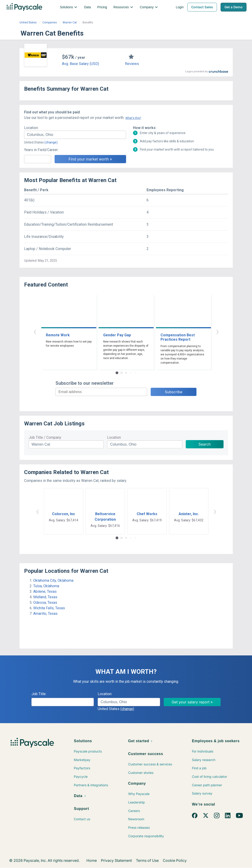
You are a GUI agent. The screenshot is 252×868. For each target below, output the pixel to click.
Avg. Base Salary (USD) (80, 64)
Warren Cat (70, 22)
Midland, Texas (45, 597)
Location (114, 437)
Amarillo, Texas (45, 614)
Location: (31, 128)
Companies (50, 22)
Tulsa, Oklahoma (46, 586)
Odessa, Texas (45, 603)
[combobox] (75, 135)
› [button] (217, 331)
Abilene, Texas (45, 591)
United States (28, 22)
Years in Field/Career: (41, 150)
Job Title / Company (45, 437)
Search (205, 444)
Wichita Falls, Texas (49, 608)
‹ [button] (35, 331)
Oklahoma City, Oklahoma (53, 580)
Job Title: (39, 694)
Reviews (132, 64)
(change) (51, 142)
